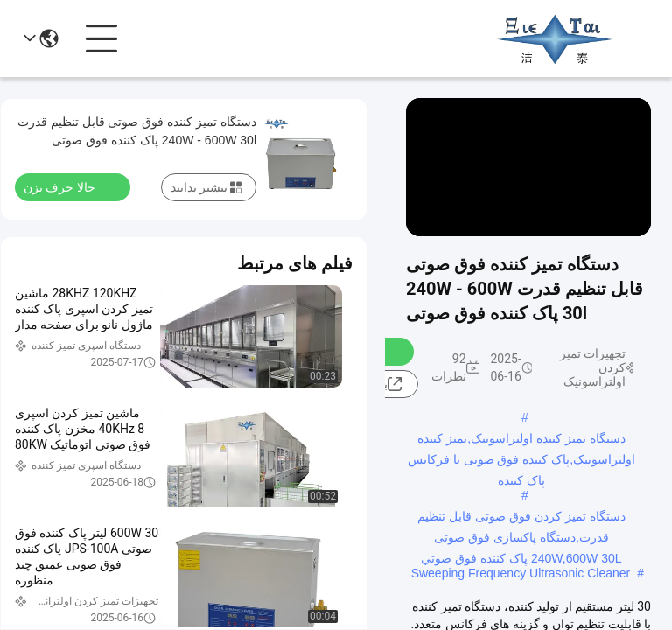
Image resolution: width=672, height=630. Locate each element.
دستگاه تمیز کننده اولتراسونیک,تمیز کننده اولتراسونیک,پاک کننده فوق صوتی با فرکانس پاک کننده (521, 440)
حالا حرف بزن (70, 186)
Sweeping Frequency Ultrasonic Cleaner (521, 573)
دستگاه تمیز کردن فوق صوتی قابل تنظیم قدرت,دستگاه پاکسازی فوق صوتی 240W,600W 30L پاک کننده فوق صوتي (521, 518)
